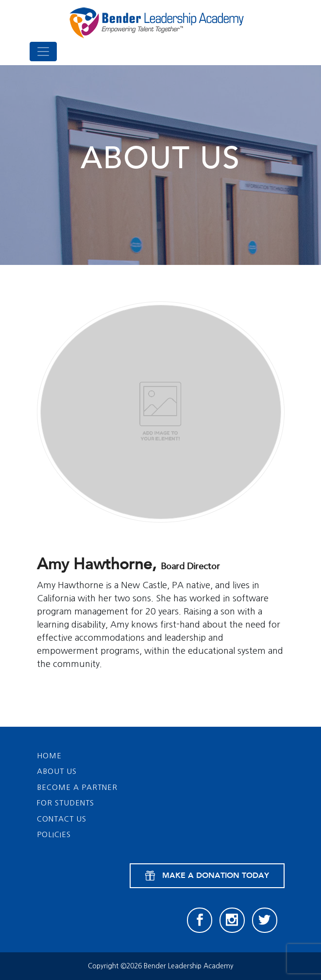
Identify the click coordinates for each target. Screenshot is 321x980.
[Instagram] (232, 920)
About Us (57, 771)
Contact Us (62, 819)
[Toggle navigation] (43, 52)
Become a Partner (77, 787)
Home (49, 756)
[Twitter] (265, 920)
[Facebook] (200, 920)
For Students (66, 803)
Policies (54, 834)
